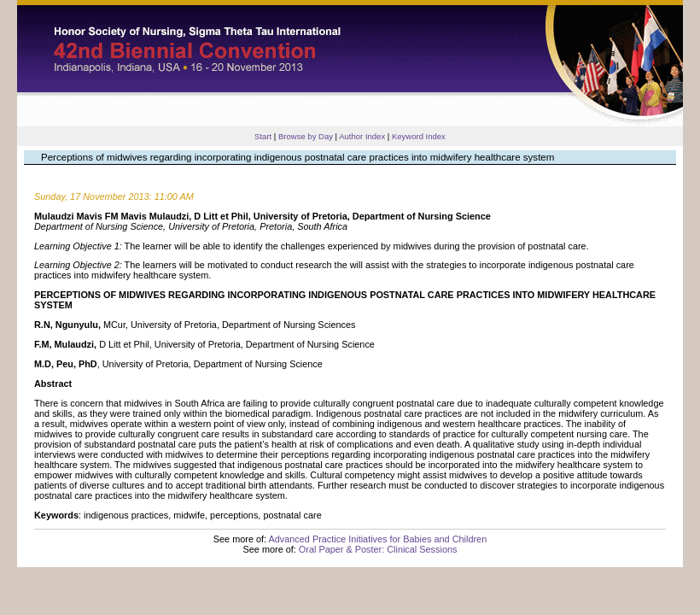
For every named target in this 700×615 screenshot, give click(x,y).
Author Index (362, 136)
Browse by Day (306, 136)
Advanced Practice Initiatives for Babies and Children (377, 539)
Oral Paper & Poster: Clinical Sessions (378, 549)
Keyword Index (419, 136)
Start (263, 136)
